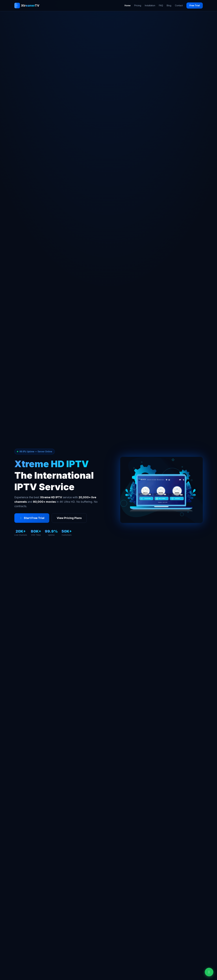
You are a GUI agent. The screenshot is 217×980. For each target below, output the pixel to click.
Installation (150, 5)
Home (128, 5)
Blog (169, 5)
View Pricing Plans (69, 518)
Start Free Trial (32, 518)
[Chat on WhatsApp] (209, 972)
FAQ (161, 5)
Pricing (138, 5)
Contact (179, 5)
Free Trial (195, 5)
